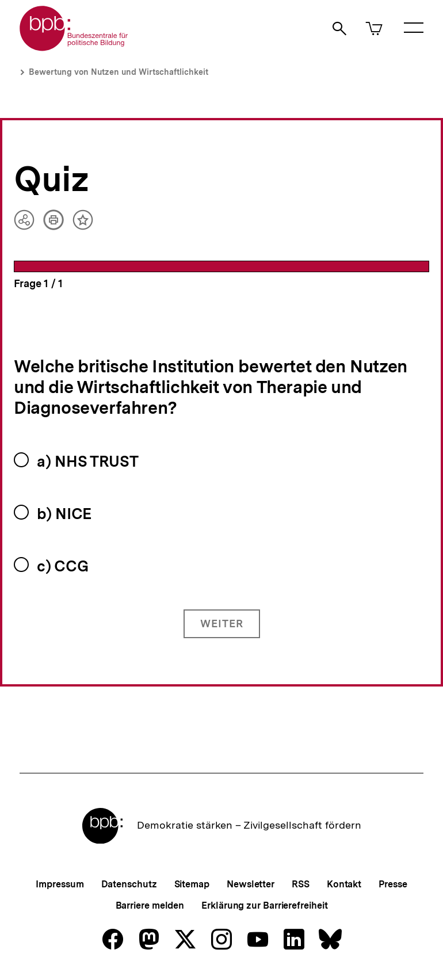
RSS (301, 884)
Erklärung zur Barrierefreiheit (264, 905)
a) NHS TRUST (87, 461)
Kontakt (344, 884)
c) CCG (62, 566)
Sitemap (192, 884)
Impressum (60, 884)
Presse (393, 884)
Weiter (222, 624)
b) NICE (64, 514)
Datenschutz (129, 884)
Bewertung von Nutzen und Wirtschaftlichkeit (119, 72)
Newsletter (251, 884)
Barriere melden (150, 905)
